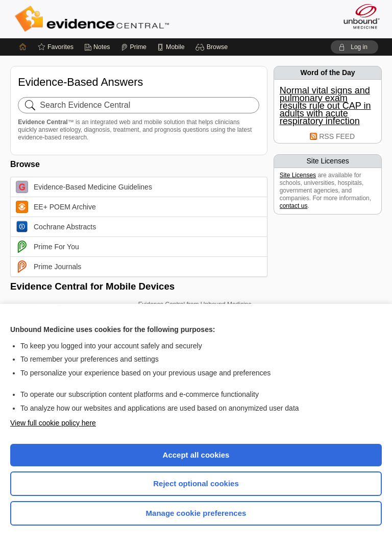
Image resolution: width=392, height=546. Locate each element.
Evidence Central (94, 19)
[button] (213, 47)
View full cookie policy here (53, 423)
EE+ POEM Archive (56, 207)
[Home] (23, 47)
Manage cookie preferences (196, 513)
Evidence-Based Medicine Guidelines (84, 187)
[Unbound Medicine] (358, 16)
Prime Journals (48, 267)
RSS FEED (337, 136)
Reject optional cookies (196, 483)
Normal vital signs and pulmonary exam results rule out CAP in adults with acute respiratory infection (325, 106)
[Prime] (134, 47)
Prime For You (47, 247)
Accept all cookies (196, 455)
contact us (294, 206)
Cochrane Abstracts (56, 227)
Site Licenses (298, 175)
